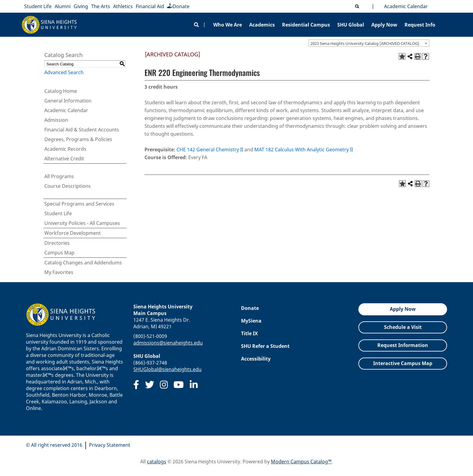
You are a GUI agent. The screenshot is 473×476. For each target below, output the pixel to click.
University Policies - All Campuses (82, 223)
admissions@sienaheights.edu (168, 343)
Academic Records (65, 149)
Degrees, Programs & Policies (78, 139)
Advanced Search (64, 72)
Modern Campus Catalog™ (301, 462)
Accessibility (256, 359)
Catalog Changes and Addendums (83, 263)
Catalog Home (61, 91)
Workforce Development (73, 233)
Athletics (123, 6)
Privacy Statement (110, 445)
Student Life (38, 6)
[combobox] (369, 43)
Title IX (249, 333)
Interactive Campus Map (403, 363)
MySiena (251, 321)
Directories (57, 243)
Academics (262, 25)
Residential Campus (306, 25)
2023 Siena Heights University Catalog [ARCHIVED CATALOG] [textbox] (365, 43)
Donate (178, 6)
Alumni (63, 6)
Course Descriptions (68, 186)
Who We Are (228, 25)
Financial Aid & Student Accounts (82, 130)
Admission (56, 120)
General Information (68, 101)
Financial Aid (150, 6)
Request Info (420, 25)
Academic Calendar (405, 6)
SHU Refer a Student (265, 346)
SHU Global (351, 25)
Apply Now (384, 25)
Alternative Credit (64, 159)
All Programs (59, 176)
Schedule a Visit (403, 327)
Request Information (403, 345)
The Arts (101, 6)
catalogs (157, 462)
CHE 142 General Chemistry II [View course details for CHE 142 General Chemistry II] (210, 150)
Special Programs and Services (79, 204)
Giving (81, 6)
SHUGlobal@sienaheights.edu (167, 369)
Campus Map (59, 253)
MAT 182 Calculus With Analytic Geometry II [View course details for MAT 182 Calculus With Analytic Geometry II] (304, 150)
